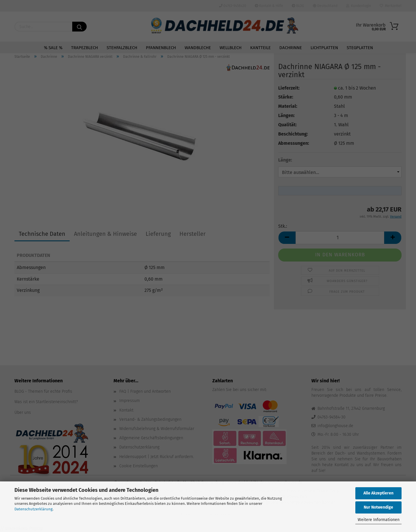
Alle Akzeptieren (378, 493)
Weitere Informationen (379, 520)
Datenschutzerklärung (34, 509)
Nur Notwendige (378, 507)
